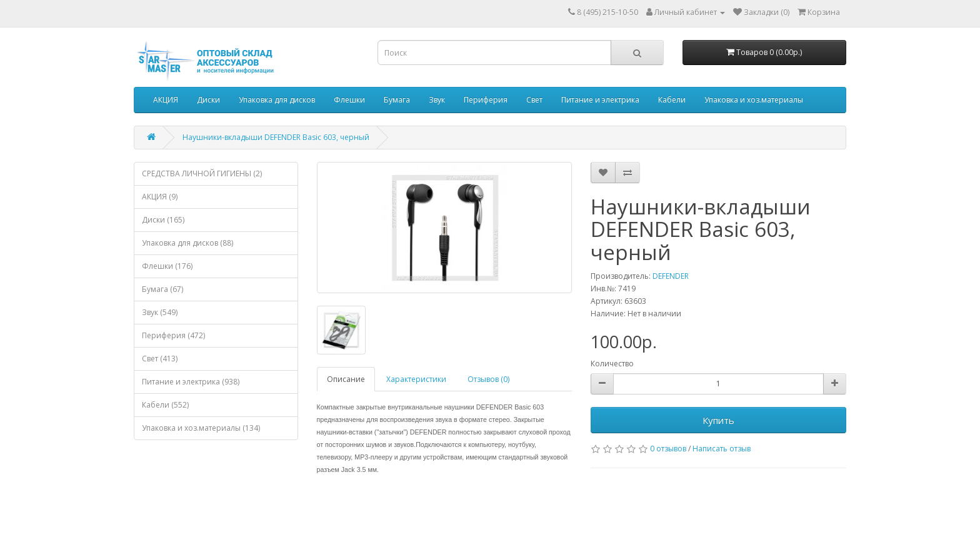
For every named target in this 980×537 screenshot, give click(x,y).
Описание (346, 379)
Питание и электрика (600, 100)
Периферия (486, 100)
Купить (718, 420)
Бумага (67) (162, 289)
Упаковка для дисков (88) (187, 243)
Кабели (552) (165, 405)
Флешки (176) (167, 266)
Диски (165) (163, 220)
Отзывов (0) (488, 379)
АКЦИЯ (166, 100)
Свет (534, 100)
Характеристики (416, 379)
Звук (437, 100)
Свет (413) (160, 359)
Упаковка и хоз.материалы (754, 100)
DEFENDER (671, 276)
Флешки (349, 100)
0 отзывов (668, 449)
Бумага (397, 100)
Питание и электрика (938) (191, 382)
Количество (612, 364)
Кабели (672, 100)
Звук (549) (160, 312)
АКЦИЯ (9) (160, 197)
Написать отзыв (722, 449)
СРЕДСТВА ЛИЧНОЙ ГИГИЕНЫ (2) (202, 173)
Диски (208, 100)
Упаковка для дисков (277, 100)
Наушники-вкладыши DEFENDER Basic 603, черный (276, 137)
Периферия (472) (173, 335)
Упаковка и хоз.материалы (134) (201, 428)
